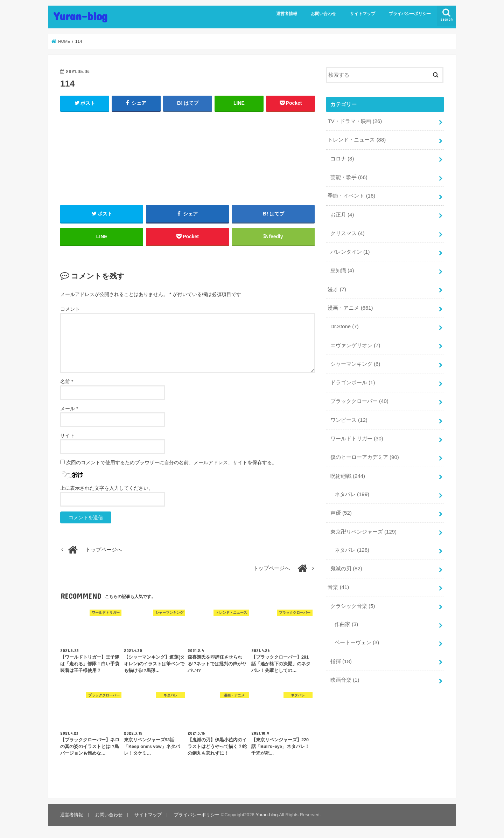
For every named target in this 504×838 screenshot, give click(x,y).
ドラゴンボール (353, 380)
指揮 (341, 657)
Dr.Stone (344, 325)
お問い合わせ (323, 14)
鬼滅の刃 (346, 565)
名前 (67, 382)
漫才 (337, 288)
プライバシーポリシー (410, 14)
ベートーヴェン (357, 639)
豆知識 (342, 269)
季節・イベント (351, 195)
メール (69, 409)
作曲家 (346, 620)
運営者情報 (287, 14)
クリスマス (347, 232)
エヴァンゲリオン (355, 344)
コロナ (342, 158)
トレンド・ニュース (357, 140)
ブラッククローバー (359, 399)
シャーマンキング (355, 362)
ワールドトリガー (357, 436)
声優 (341, 510)
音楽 (338, 584)
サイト (68, 436)
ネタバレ (352, 492)
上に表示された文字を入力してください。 (107, 488)
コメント (70, 310)
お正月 (342, 214)
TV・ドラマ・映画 (355, 121)
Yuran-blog (80, 16)
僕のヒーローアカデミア (365, 455)
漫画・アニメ (350, 307)
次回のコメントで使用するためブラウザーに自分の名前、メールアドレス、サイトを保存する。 (171, 463)
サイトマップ (363, 14)
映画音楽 (345, 676)
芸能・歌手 (349, 177)
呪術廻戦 (348, 473)
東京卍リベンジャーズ (363, 529)
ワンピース (349, 418)
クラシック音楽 (353, 602)
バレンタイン (350, 251)
